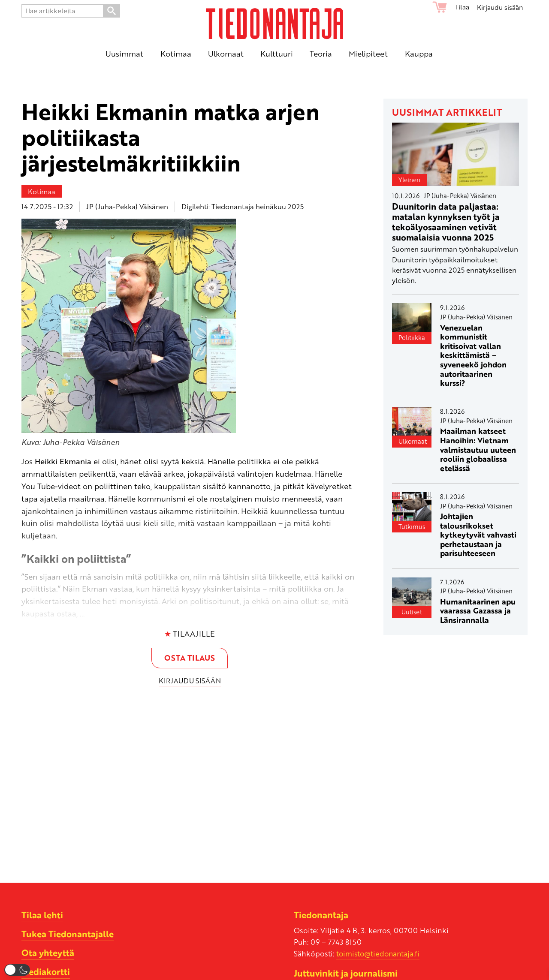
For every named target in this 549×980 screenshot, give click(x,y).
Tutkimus (412, 526)
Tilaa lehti (42, 915)
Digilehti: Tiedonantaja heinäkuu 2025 (243, 206)
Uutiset (412, 612)
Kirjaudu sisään (500, 7)
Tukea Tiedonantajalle (68, 934)
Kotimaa (42, 191)
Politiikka (412, 337)
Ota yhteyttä (48, 953)
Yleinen (409, 180)
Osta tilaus (190, 658)
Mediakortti (46, 971)
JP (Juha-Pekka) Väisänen (127, 206)
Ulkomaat (413, 441)
